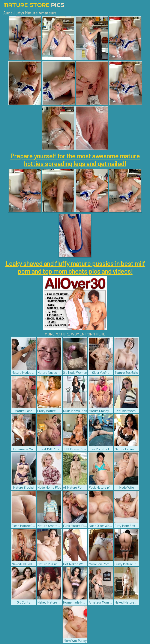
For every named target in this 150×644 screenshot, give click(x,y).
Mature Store (34, 5)
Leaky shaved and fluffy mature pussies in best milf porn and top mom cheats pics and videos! (75, 267)
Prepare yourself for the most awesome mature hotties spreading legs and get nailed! (75, 160)
